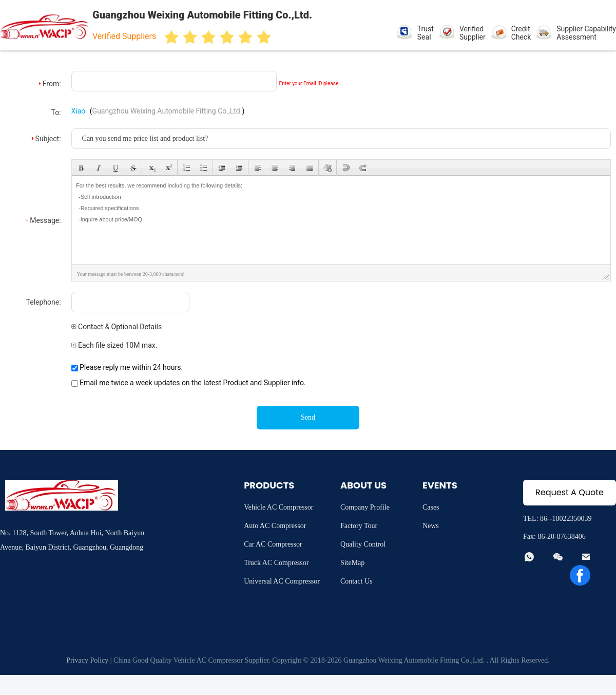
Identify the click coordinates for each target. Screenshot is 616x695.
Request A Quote (570, 492)
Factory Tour (359, 526)
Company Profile (365, 507)
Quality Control (363, 544)
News (431, 526)
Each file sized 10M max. (114, 345)
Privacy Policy (87, 660)
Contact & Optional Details (117, 327)
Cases (431, 507)
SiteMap (352, 563)
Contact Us (357, 581)
